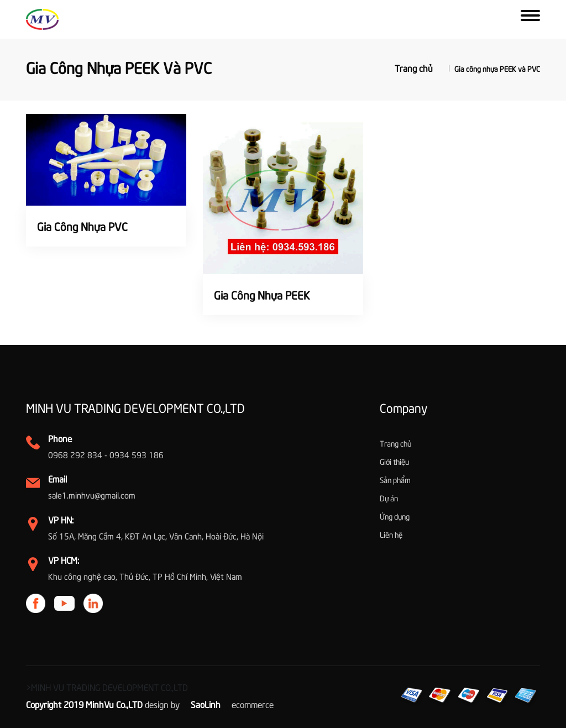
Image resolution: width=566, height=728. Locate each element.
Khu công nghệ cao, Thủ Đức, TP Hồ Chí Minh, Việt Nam (145, 576)
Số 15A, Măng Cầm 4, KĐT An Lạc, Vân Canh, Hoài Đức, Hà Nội (156, 536)
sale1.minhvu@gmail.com (92, 495)
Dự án (389, 498)
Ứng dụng (395, 516)
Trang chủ (414, 67)
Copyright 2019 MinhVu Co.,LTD (84, 704)
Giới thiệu (394, 461)
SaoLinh (206, 704)
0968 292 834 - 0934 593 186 (106, 454)
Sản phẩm (395, 480)
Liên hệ (391, 534)
